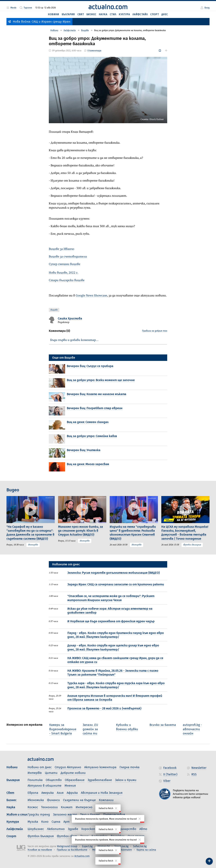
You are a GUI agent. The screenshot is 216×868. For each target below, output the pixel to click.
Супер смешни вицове (65, 264)
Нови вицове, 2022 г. (64, 273)
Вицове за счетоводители (68, 257)
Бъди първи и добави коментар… (74, 340)
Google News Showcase (91, 296)
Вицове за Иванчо (62, 249)
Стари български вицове (67, 280)
